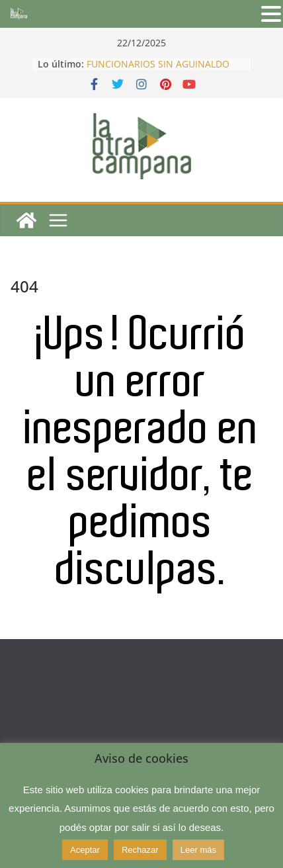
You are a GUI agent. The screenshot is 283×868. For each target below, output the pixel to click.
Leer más (198, 850)
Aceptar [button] (85, 850)
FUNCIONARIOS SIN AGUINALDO (158, 64)
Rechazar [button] (140, 850)
